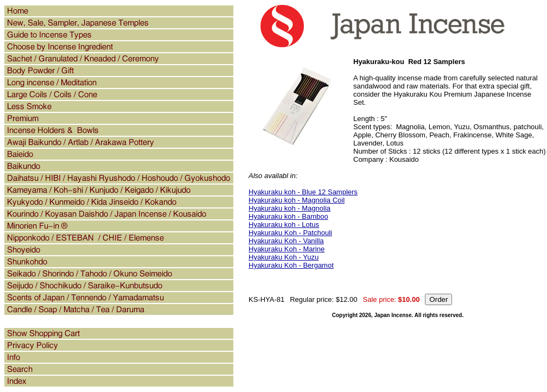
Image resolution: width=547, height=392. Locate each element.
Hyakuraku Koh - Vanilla (286, 241)
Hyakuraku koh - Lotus (284, 225)
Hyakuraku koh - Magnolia (290, 208)
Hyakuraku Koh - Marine (287, 249)
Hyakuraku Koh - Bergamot (291, 265)
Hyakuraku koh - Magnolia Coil (297, 200)
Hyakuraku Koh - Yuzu (284, 257)
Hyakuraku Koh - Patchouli (290, 233)
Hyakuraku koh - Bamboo (288, 216)
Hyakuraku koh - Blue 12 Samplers (303, 192)
